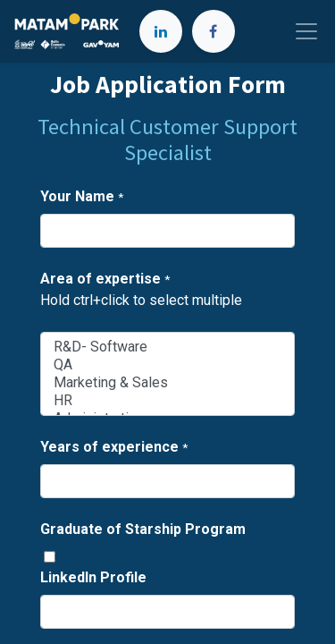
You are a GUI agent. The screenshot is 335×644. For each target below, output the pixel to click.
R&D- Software (167, 347)
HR (167, 401)
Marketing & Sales (167, 383)
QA (167, 365)
